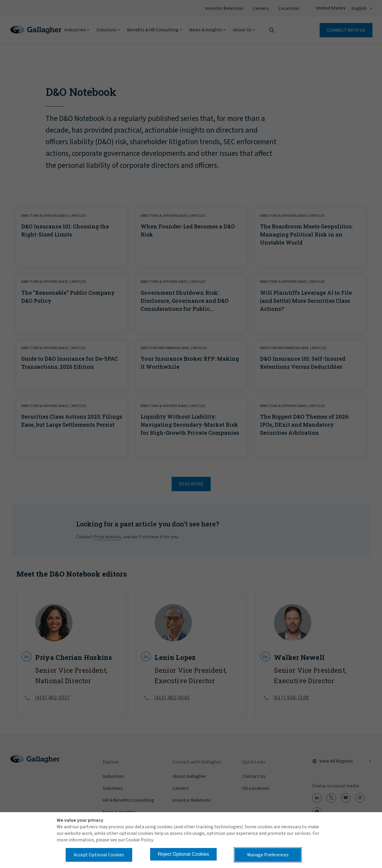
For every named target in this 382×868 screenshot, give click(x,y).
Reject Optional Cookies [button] (184, 854)
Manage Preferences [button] (268, 855)
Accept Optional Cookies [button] (99, 855)
